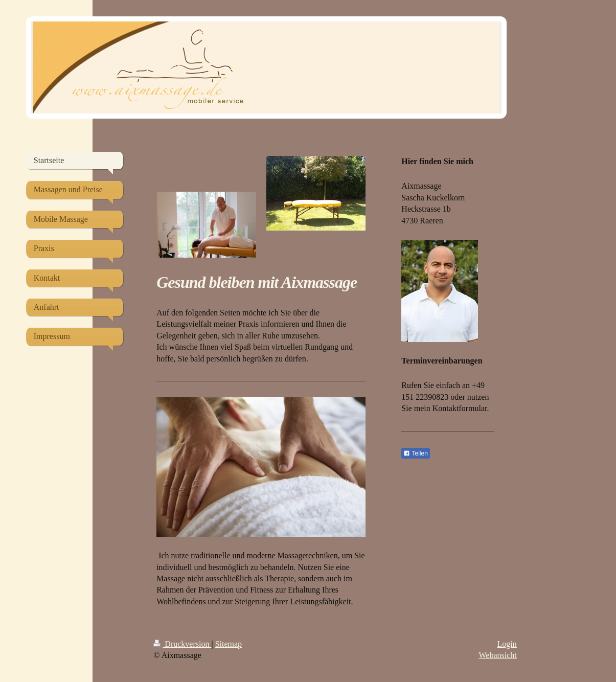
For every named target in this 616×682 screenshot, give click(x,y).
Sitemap (229, 644)
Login (507, 644)
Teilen (415, 453)
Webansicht (498, 655)
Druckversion (182, 644)
